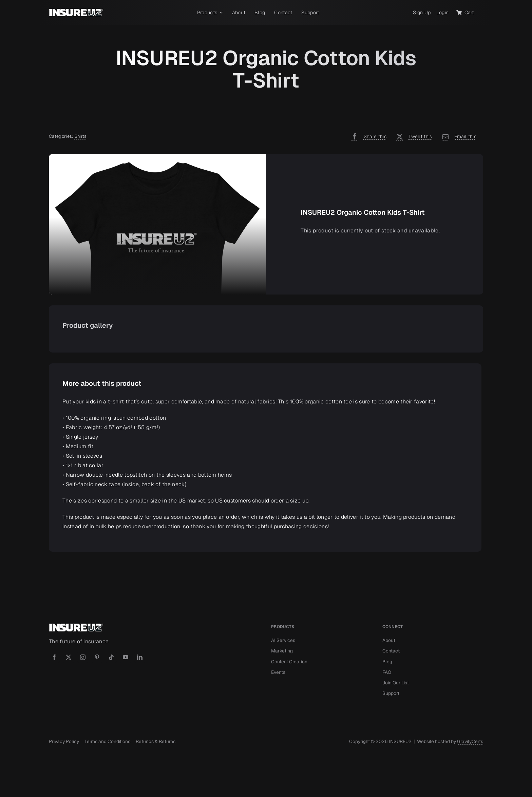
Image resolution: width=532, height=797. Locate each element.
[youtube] (126, 657)
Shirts (81, 136)
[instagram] (83, 657)
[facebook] (54, 657)
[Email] (458, 136)
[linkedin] (140, 657)
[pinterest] (97, 657)
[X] (413, 136)
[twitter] (69, 657)
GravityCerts (470, 741)
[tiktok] (111, 657)
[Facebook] (367, 136)
